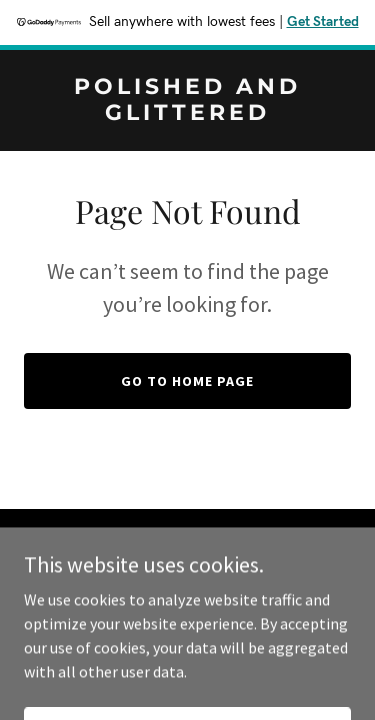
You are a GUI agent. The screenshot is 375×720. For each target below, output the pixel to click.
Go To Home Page (187, 381)
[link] (187, 114)
